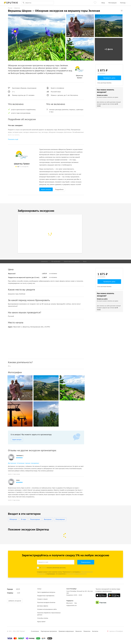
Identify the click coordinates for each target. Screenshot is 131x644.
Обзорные (13, 519)
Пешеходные (35, 519)
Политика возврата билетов (46, 602)
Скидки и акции (42, 599)
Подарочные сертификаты (46, 596)
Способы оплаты (43, 618)
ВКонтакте (70, 603)
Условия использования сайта (47, 609)
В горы (24, 519)
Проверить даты (109, 78)
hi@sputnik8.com (72, 605)
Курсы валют (41, 622)
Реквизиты (87, 631)
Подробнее (59, 189)
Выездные (48, 519)
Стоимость (44, 261)
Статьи (39, 589)
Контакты (95, 631)
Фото (85, 261)
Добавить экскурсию (15, 601)
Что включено (56, 261)
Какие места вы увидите (72, 261)
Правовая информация (66, 631)
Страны (14, 593)
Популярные (60, 519)
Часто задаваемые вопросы (46, 592)
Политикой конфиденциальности (77, 574)
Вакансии (79, 631)
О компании (35, 631)
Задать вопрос (46, 189)
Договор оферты (43, 606)
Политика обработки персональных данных (49, 614)
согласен (44, 568)
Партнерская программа (49, 631)
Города (14, 589)
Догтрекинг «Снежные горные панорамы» (24, 463)
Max (76, 603)
